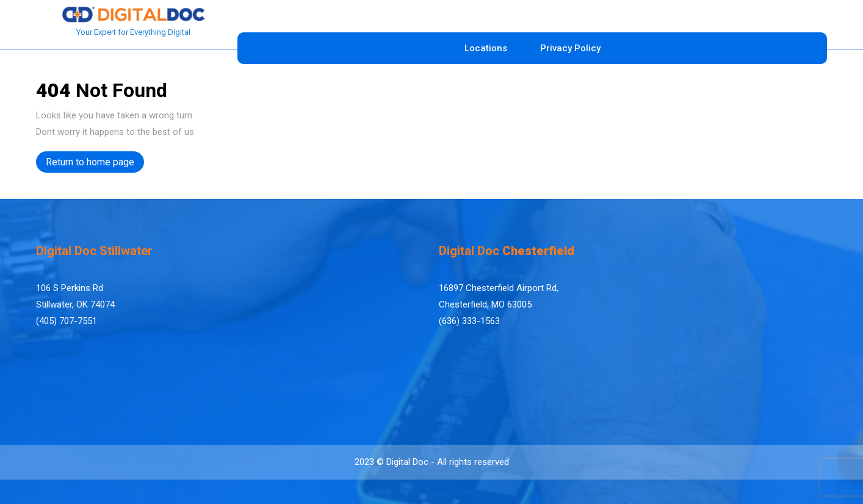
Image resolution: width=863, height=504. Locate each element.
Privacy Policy (570, 48)
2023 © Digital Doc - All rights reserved (432, 462)
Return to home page (95, 164)
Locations (486, 48)
